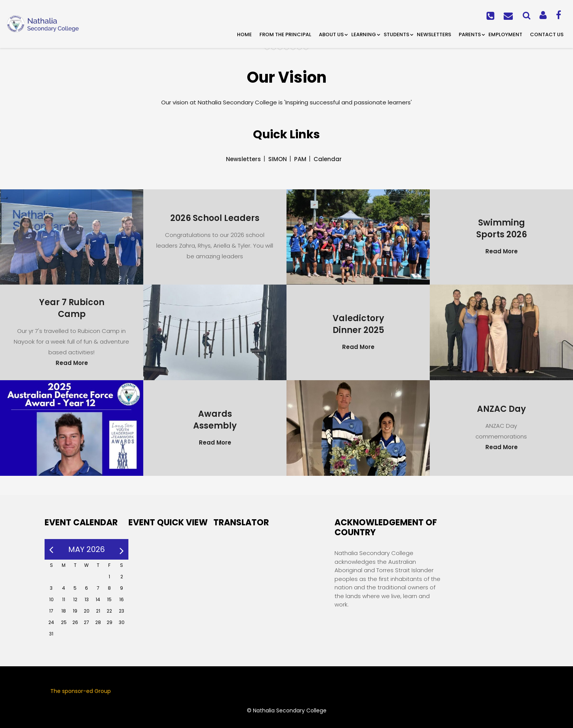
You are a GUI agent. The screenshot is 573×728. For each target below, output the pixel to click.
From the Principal (285, 34)
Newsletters (434, 34)
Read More (502, 251)
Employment (505, 34)
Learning (364, 34)
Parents (470, 34)
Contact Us (547, 34)
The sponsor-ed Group (81, 691)
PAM (300, 159)
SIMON (278, 159)
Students (396, 34)
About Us (331, 34)
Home (244, 34)
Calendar (328, 159)
